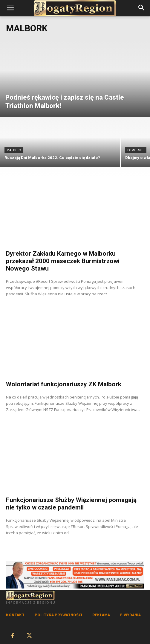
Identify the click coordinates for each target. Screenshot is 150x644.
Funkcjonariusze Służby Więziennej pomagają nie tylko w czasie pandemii (71, 504)
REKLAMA (101, 615)
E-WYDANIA (130, 615)
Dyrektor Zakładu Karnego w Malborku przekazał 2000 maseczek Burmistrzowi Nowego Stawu (63, 261)
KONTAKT (15, 615)
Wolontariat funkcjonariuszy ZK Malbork (64, 384)
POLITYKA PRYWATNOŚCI (58, 615)
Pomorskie (136, 150)
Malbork (14, 150)
